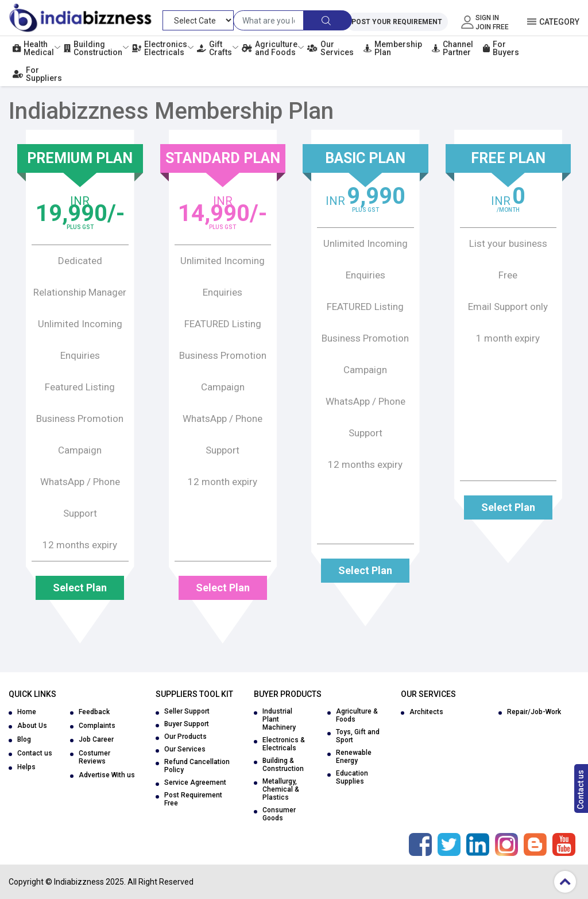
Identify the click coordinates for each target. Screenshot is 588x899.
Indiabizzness (79, 882)
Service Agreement (195, 782)
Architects (426, 712)
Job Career (96, 739)
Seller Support (187, 711)
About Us (32, 726)
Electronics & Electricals (284, 744)
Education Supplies (352, 777)
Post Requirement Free (193, 799)
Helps (26, 767)
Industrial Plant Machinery (279, 719)
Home (27, 712)
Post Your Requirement (397, 22)
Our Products (185, 737)
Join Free (492, 27)
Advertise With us (107, 775)
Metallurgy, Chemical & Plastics (281, 789)
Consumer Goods (279, 814)
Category (559, 22)
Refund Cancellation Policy (197, 766)
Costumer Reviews (94, 757)
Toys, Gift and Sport (358, 736)
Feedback (94, 712)
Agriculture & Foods (357, 715)
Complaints (97, 726)
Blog (24, 739)
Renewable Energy (354, 757)
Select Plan (80, 588)
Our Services (185, 749)
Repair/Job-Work (534, 712)
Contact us (581, 790)
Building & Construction (283, 765)
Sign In (487, 18)
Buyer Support (187, 724)
